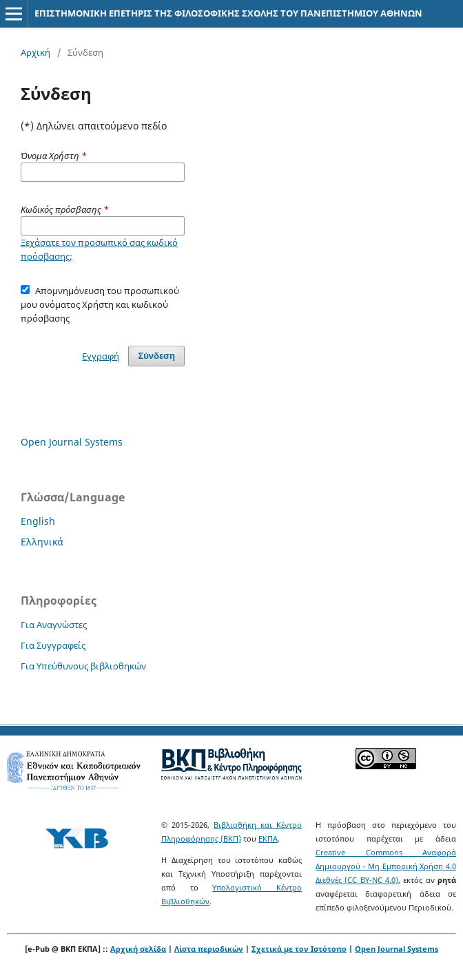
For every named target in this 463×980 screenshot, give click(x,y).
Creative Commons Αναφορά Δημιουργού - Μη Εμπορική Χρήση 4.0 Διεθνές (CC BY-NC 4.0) (386, 866)
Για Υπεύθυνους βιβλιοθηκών (83, 666)
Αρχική (35, 52)
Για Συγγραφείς (53, 645)
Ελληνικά (42, 542)
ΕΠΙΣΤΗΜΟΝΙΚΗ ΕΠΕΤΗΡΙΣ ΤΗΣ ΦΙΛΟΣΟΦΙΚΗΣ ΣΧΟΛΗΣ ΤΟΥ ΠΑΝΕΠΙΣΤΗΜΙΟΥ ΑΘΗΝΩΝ (228, 13)
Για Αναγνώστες (54, 625)
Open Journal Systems (72, 442)
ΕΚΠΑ (268, 838)
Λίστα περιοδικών (209, 949)
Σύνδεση (156, 356)
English (38, 521)
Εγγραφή (101, 356)
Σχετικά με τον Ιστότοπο (299, 949)
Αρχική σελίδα (138, 949)
